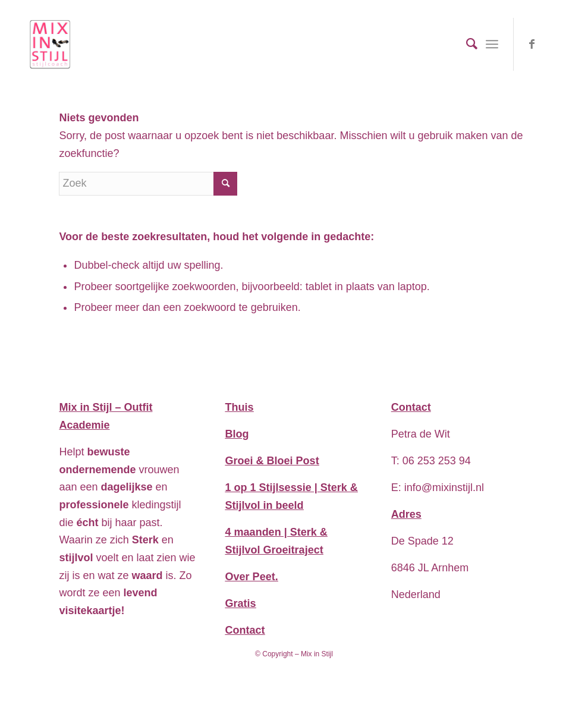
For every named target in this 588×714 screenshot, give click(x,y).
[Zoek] (466, 44)
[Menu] (492, 44)
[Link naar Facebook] (532, 44)
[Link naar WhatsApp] (550, 44)
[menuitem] (466, 44)
